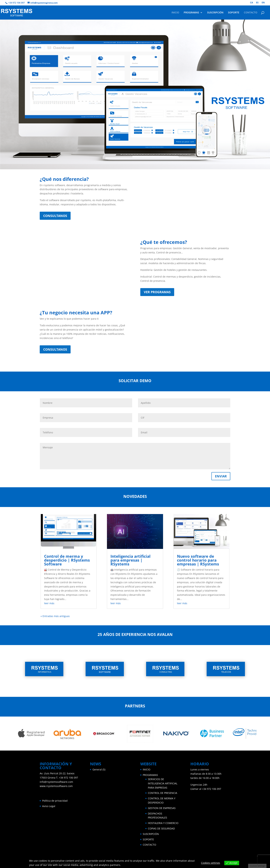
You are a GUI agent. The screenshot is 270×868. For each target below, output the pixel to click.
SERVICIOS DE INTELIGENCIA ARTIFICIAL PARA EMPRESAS (163, 783)
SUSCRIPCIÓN (215, 13)
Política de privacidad (55, 801)
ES (257, 3)
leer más (49, 603)
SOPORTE (234, 13)
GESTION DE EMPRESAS (162, 808)
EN (263, 3)
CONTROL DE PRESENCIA (163, 793)
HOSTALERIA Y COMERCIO (163, 823)
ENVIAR (221, 476)
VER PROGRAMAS (157, 292)
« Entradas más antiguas (55, 616)
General (97, 769)
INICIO (175, 13)
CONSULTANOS (55, 216)
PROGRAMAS (191, 13)
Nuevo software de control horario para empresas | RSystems (198, 560)
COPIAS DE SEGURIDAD (161, 828)
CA (251, 3)
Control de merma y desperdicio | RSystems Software (67, 560)
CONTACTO (251, 13)
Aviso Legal (49, 806)
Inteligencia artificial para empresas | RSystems (130, 560)
